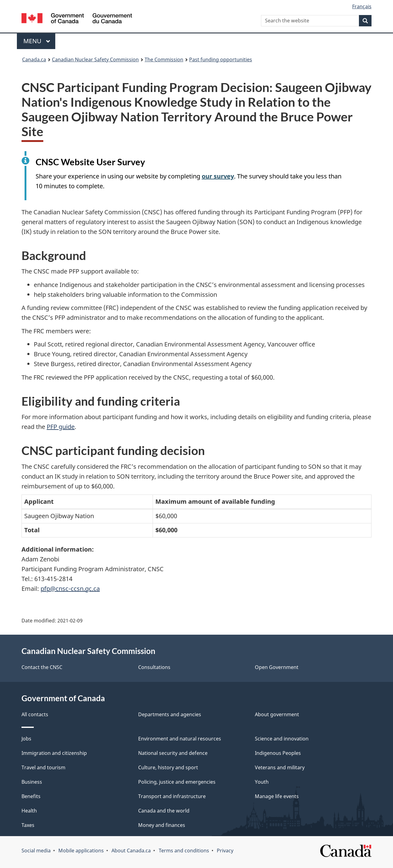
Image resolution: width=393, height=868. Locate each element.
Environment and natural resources (180, 739)
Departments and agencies (170, 714)
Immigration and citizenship (54, 753)
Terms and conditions (184, 851)
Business (32, 782)
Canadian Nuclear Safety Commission (95, 59)
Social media (36, 851)
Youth (262, 782)
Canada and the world (164, 811)
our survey (218, 176)
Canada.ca (34, 59)
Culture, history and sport (168, 767)
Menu (37, 41)
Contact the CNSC (42, 667)
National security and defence (173, 753)
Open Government (277, 667)
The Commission (164, 59)
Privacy (225, 851)
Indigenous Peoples (278, 753)
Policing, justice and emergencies (177, 782)
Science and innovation (282, 739)
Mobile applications (81, 851)
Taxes (28, 825)
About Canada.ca (131, 851)
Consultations (154, 667)
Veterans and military (280, 767)
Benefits (31, 796)
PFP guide (61, 427)
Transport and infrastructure (172, 796)
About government (277, 714)
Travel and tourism (43, 767)
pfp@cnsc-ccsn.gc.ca (70, 589)
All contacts (35, 714)
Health (29, 811)
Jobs (26, 739)
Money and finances (162, 825)
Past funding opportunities (221, 59)
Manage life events (277, 796)
